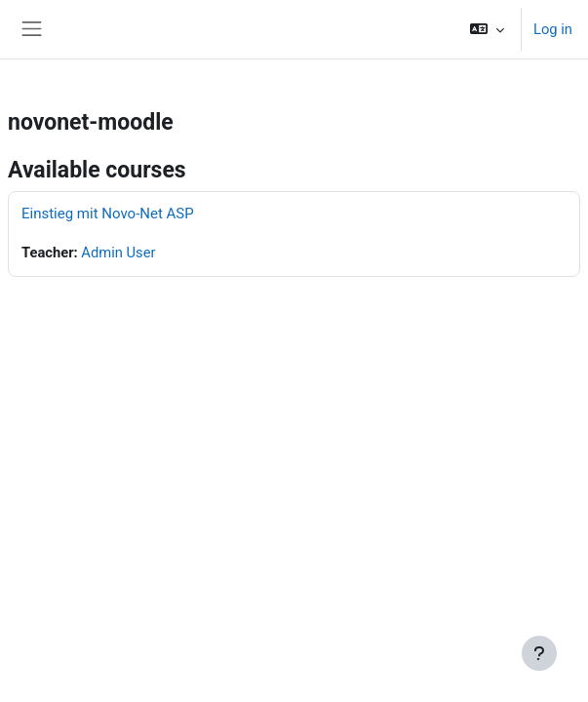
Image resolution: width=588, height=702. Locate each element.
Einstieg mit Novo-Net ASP (108, 214)
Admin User (118, 253)
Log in (553, 29)
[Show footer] (539, 653)
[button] (487, 29)
